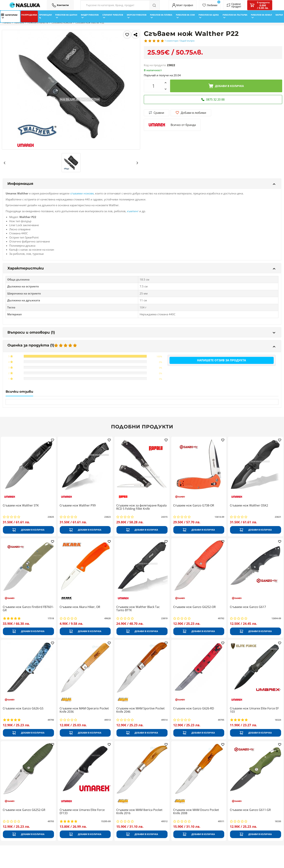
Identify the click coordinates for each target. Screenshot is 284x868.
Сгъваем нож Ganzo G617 (248, 607)
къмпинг (133, 211)
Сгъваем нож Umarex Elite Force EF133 (82, 812)
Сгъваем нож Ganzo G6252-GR (24, 810)
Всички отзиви (19, 392)
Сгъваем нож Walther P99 (78, 506)
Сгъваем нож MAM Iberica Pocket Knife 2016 (139, 812)
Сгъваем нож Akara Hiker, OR (80, 607)
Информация (141, 184)
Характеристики (141, 268)
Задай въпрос (187, 41)
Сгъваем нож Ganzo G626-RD (194, 709)
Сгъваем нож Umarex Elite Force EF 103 (254, 710)
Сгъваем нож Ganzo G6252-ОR (194, 607)
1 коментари (171, 41)
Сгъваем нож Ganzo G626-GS (23, 709)
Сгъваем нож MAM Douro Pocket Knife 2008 (196, 812)
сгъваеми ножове (82, 193)
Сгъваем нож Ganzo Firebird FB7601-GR (28, 609)
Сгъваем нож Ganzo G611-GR (250, 810)
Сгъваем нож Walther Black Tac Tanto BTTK (138, 609)
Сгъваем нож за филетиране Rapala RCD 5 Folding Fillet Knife (141, 507)
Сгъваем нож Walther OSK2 (249, 506)
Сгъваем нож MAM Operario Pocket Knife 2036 (84, 710)
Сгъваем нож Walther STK (21, 506)
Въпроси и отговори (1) (141, 332)
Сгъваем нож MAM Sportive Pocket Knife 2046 (140, 710)
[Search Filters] (120, 5)
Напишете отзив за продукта (222, 360)
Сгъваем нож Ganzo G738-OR (194, 506)
